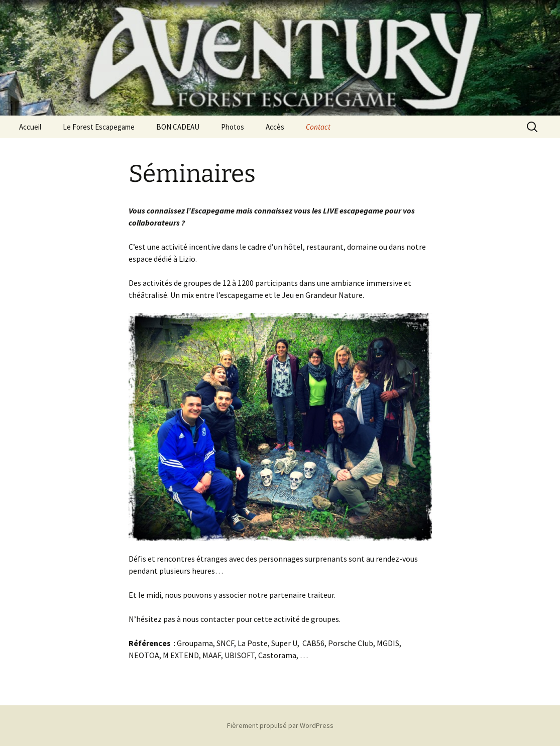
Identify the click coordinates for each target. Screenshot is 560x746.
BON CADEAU (178, 127)
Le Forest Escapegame (99, 127)
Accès (275, 127)
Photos (233, 127)
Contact (318, 127)
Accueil (30, 127)
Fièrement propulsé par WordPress (280, 725)
